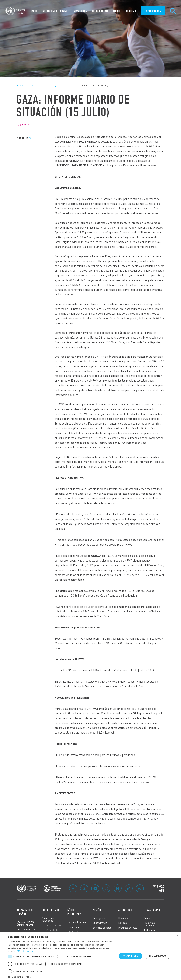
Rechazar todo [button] (157, 956)
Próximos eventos (128, 928)
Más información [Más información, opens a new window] (25, 951)
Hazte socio (73, 927)
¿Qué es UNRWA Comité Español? (25, 923)
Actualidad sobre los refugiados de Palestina (52, 86)
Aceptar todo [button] (130, 956)
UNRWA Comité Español (25, 912)
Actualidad (125, 910)
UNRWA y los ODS (26, 930)
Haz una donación (77, 922)
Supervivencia (100, 923)
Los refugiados (52, 910)
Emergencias (100, 918)
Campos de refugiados (48, 919)
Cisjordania (52, 930)
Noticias (123, 923)
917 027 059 (159, 888)
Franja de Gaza (54, 925)
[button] (61, 976)
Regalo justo (74, 932)
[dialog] (90, 956)
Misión (97, 910)
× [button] (177, 935)
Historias (123, 918)
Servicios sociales (102, 928)
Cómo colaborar (74, 912)
